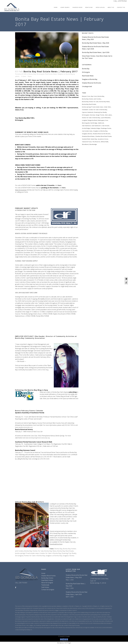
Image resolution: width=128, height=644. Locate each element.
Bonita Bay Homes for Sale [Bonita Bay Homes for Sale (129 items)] (90, 102)
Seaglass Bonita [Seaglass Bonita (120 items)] (87, 134)
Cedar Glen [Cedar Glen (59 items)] (107, 107)
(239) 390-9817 (48, 457)
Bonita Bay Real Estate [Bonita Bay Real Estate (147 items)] (89, 104)
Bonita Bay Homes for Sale (34, 551)
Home (43, 573)
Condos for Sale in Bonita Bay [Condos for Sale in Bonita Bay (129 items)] (98, 110)
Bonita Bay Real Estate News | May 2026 (96, 43)
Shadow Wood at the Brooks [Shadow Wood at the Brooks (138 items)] (102, 134)
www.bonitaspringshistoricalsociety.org (38, 438)
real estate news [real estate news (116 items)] (87, 131)
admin (17, 76)
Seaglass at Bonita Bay (65, 74)
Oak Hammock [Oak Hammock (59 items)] (86, 126)
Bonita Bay (32, 74)
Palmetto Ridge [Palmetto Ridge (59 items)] (95, 128)
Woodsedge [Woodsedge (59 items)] (93, 144)
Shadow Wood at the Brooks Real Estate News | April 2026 (76, 593)
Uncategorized (87, 86)
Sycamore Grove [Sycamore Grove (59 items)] (103, 139)
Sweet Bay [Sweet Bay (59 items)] (94, 139)
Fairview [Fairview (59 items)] (92, 115)
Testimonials (45, 585)
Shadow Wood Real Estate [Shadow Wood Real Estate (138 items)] (104, 136)
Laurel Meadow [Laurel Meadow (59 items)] (106, 118)
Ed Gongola (40, 74)
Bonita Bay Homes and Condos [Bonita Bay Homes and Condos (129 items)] (92, 99)
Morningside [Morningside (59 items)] (86, 123)
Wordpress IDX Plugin (64, 643)
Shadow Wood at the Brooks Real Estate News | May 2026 (76, 576)
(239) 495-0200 (44, 459)
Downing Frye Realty (69, 553)
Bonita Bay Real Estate (66, 551)
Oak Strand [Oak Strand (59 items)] (106, 126)
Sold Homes (45, 587)
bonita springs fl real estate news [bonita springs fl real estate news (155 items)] (93, 107)
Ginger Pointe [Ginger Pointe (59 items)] (100, 115)
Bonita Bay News (51, 551)
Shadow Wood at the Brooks (92, 83)
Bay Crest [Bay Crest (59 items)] (94, 96)
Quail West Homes (47, 580)
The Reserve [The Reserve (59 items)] (96, 142)
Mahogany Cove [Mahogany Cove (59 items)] (103, 120)
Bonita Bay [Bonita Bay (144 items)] (101, 96)
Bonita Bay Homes (47, 578)
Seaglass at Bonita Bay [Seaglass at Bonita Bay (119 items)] (100, 131)
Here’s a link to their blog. (41, 370)
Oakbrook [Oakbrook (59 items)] (101, 123)
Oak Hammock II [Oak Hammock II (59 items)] (96, 126)
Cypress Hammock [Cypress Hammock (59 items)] (88, 112)
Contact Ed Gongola (48, 590)
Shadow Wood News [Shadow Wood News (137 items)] (88, 136)
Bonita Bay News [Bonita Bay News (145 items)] (105, 102)
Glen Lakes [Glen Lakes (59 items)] (108, 115)
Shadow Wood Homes (48, 576)
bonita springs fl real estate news (27, 553)
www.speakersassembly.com (24, 427)
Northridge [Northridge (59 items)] (94, 123)
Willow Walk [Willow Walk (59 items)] (105, 142)
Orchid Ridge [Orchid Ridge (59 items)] (86, 128)
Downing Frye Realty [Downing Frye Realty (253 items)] (100, 112)
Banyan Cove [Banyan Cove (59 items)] (86, 96)
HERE (73, 394)
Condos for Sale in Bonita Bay (50, 553)
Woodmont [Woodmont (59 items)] (85, 144)
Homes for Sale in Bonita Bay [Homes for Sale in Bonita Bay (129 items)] (91, 118)
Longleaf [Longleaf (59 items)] (85, 120)
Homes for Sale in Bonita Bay (35, 556)
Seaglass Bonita (68, 556)
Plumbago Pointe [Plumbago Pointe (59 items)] (106, 128)
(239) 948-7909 (68, 425)
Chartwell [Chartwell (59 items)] (85, 110)
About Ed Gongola (47, 583)
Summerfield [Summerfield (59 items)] (86, 139)
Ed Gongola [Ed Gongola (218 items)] (86, 115)
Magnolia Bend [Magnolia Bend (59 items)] (93, 120)
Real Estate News (51, 74)
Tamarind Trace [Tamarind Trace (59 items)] (87, 142)
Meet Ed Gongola (21, 190)
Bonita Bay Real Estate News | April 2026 (96, 52)
